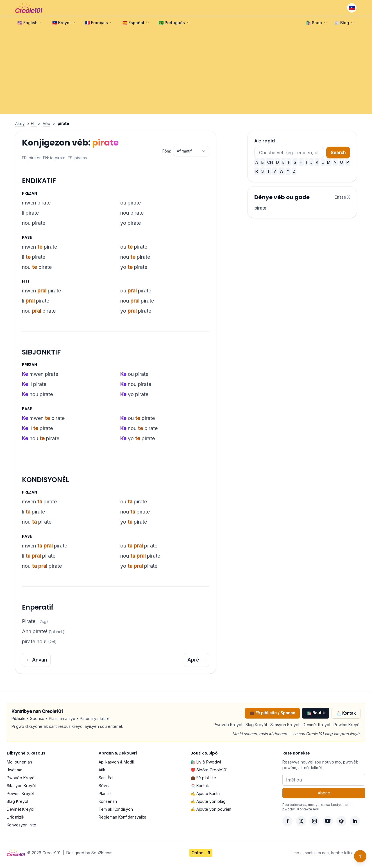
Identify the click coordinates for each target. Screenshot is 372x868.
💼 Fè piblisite (203, 778)
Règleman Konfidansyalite (123, 817)
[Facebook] (287, 821)
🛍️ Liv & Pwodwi (206, 762)
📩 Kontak (346, 713)
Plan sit (105, 793)
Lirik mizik (16, 817)
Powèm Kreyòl (347, 725)
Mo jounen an (19, 762)
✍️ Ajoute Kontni (206, 793)
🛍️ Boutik (316, 713)
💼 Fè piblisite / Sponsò (272, 713)
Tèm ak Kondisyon (116, 809)
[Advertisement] (186, 72)
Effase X (342, 197)
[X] (301, 821)
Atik (102, 770)
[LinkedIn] (355, 821)
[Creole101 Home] (29, 8)
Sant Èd (106, 778)
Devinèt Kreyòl (316, 725)
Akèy (20, 123)
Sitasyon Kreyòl (285, 725)
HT (34, 123)
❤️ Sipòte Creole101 (209, 770)
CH (270, 162)
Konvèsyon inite (21, 825)
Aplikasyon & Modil (116, 762)
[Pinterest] (341, 821)
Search (338, 153)
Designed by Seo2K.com (89, 853)
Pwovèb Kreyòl (228, 725)
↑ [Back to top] (360, 856)
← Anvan (36, 660)
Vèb (46, 123)
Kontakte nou (308, 809)
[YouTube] (328, 821)
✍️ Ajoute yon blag (208, 801)
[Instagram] (314, 821)
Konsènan (108, 801)
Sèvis (104, 786)
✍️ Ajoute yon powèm (211, 809)
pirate (260, 208)
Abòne (324, 793)
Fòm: (167, 151)
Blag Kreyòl (256, 725)
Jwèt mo (15, 770)
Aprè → (197, 660)
